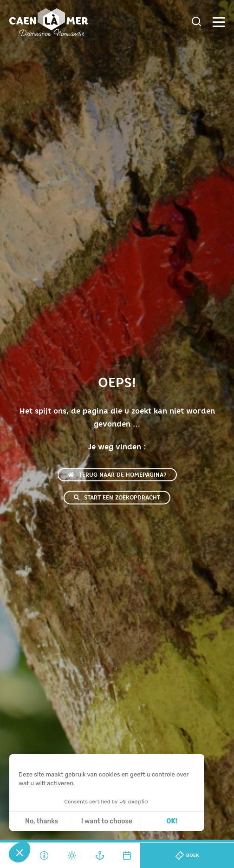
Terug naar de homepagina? (117, 475)
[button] (19, 852)
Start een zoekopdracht (117, 498)
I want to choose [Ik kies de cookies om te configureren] (107, 821)
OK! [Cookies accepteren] (172, 821)
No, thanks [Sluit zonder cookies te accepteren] (42, 821)
